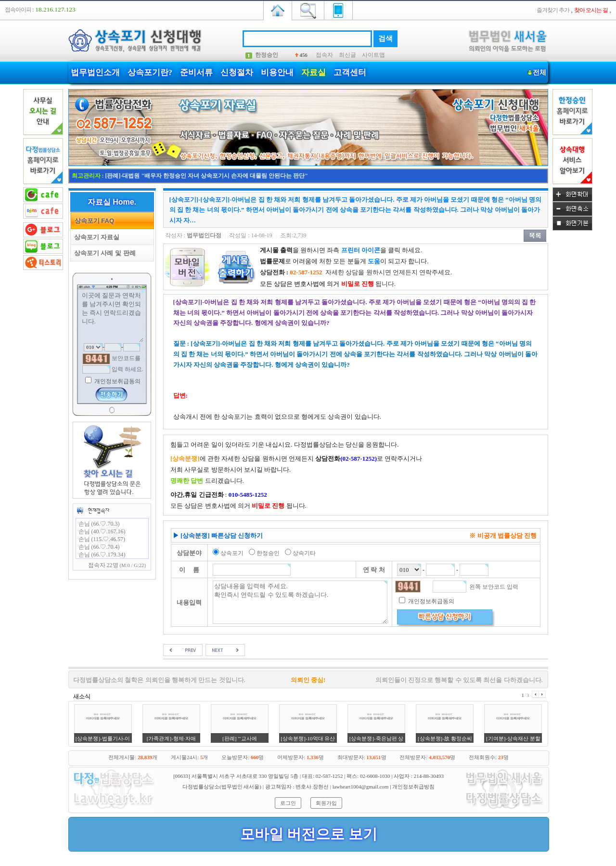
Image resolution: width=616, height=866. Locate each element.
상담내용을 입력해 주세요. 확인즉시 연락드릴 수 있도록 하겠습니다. (300, 602)
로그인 (288, 803)
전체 (540, 72)
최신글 (347, 55)
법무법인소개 (95, 72)
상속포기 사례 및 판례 (103, 253)
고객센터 (350, 72)
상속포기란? (150, 72)
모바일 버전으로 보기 (309, 834)
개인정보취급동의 (117, 381)
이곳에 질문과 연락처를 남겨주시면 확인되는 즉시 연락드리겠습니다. (112, 316)
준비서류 (196, 72)
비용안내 (277, 72)
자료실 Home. (112, 202)
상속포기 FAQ (93, 221)
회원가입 (326, 803)
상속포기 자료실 (95, 237)
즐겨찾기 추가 (553, 10)
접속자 (324, 55)
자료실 (314, 72)
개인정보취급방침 (413, 787)
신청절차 (237, 72)
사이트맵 (373, 55)
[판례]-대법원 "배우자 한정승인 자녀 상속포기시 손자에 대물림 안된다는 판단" (207, 176)
